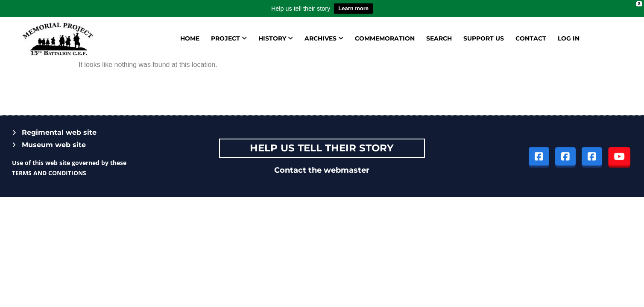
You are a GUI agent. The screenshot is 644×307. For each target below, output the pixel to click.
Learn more (353, 8)
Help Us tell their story (322, 148)
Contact (531, 38)
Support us (484, 38)
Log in (569, 38)
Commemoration (385, 38)
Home (190, 38)
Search (439, 38)
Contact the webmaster (322, 170)
